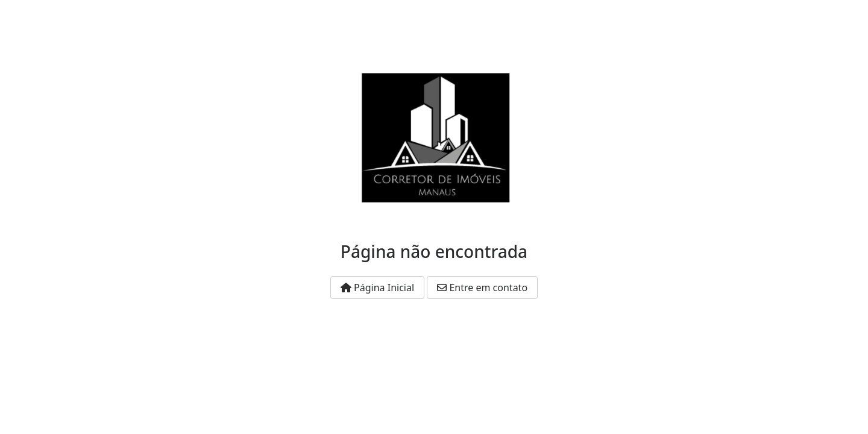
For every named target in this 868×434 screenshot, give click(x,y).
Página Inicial (377, 288)
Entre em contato (482, 288)
